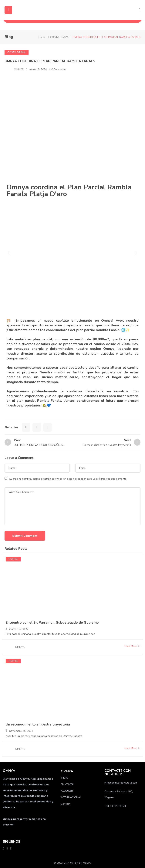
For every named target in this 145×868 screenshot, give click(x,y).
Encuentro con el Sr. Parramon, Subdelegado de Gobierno (52, 623)
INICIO (64, 778)
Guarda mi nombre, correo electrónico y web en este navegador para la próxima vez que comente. (68, 479)
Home (42, 37)
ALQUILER (67, 791)
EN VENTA (67, 784)
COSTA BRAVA (59, 37)
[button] (9, 253)
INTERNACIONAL (71, 797)
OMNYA (19, 69)
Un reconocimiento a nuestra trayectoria (38, 724)
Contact (66, 804)
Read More (132, 646)
